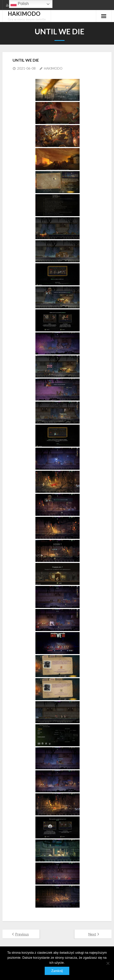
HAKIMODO (53, 68)
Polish (20, 4)
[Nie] (108, 963)
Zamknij (57, 971)
